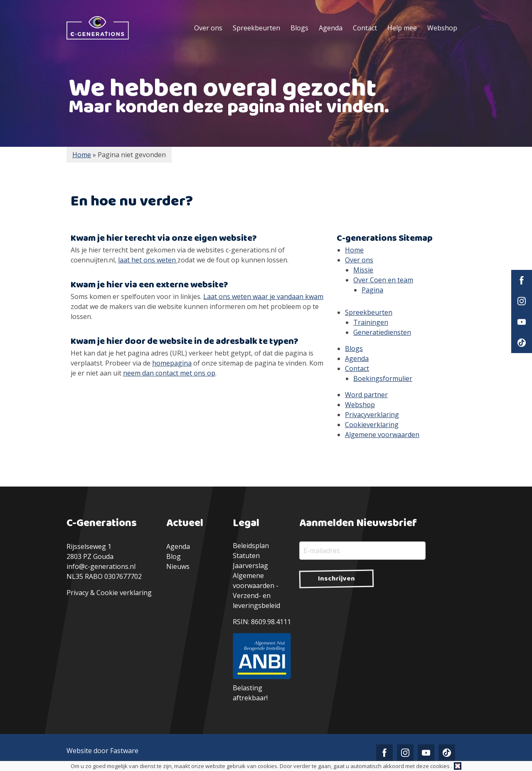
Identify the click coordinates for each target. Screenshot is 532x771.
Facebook (522, 280)
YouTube (522, 322)
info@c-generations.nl (101, 566)
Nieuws (178, 566)
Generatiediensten (382, 332)
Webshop (442, 28)
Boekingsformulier (383, 378)
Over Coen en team (383, 280)
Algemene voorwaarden (382, 435)
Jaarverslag (250, 566)
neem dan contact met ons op (169, 373)
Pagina (372, 290)
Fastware (124, 751)
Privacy (78, 593)
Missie (363, 270)
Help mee (402, 28)
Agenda (331, 28)
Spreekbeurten (256, 28)
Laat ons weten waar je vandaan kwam (263, 297)
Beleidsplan (251, 546)
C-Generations (98, 28)
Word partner (366, 395)
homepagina (172, 363)
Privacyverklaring (372, 415)
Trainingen (371, 322)
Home (354, 250)
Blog (174, 556)
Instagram (522, 301)
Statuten (246, 556)
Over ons (208, 28)
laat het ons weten (148, 260)
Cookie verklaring (124, 593)
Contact (365, 28)
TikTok (522, 343)
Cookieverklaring (372, 425)
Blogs (299, 28)
